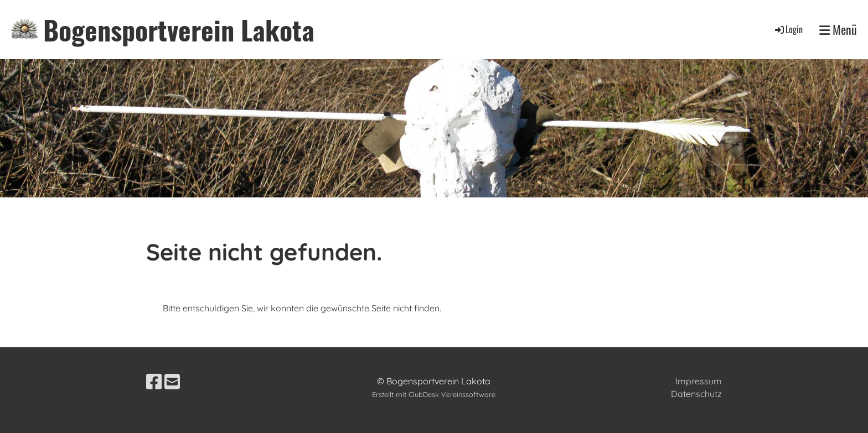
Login (788, 29)
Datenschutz (696, 394)
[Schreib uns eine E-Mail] (172, 382)
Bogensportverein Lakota (179, 30)
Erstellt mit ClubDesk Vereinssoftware (434, 394)
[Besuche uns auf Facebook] (154, 382)
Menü (838, 30)
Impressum (699, 381)
